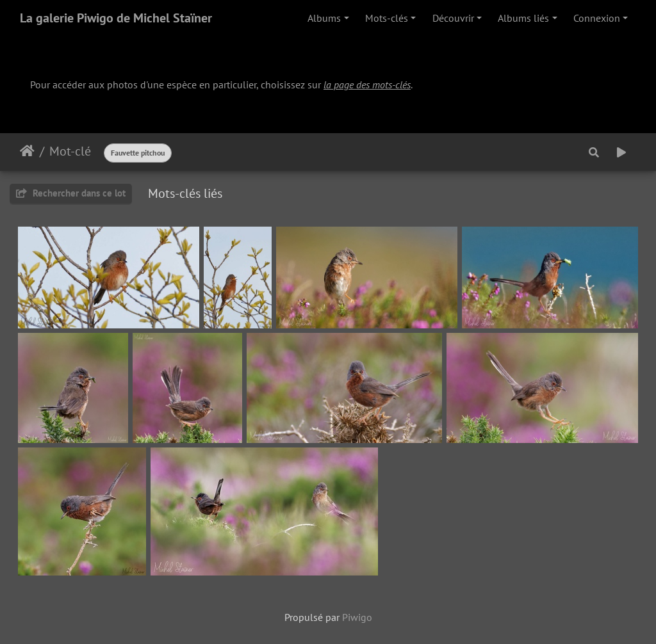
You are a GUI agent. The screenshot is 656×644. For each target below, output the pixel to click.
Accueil (27, 151)
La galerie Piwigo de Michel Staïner (116, 18)
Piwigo (357, 617)
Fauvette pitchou (138, 153)
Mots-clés (387, 18)
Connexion (597, 18)
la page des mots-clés (367, 85)
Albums (324, 18)
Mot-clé (70, 151)
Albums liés (523, 18)
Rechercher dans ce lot (71, 193)
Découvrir (453, 18)
